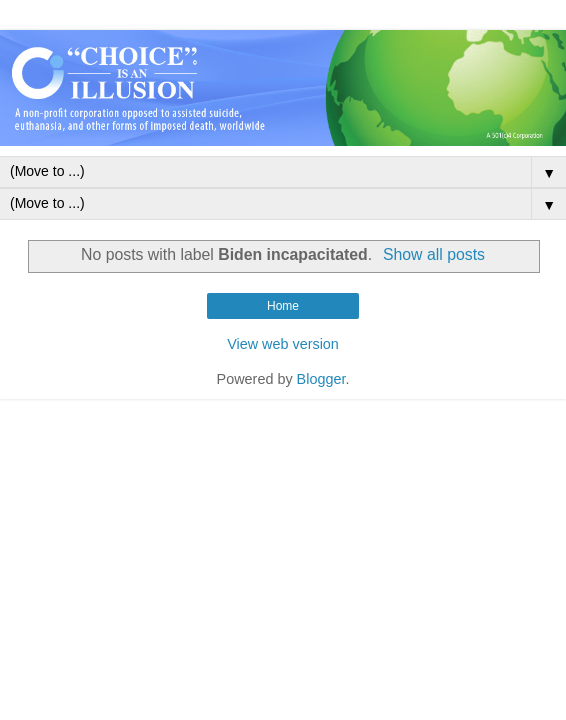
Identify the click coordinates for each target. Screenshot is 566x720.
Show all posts (434, 254)
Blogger (321, 379)
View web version (283, 344)
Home (283, 306)
